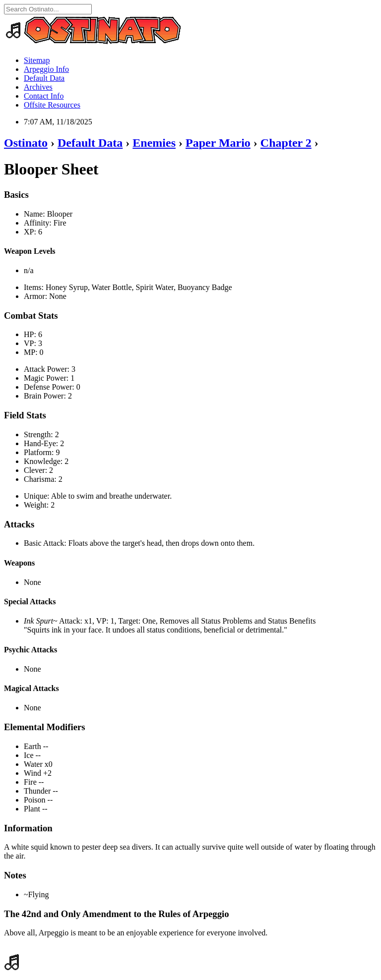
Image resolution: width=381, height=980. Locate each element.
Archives (38, 87)
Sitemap (37, 60)
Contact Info (44, 96)
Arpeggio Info (46, 69)
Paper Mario (218, 143)
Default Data (44, 78)
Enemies (154, 143)
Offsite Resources (52, 105)
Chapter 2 (286, 143)
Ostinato (26, 143)
